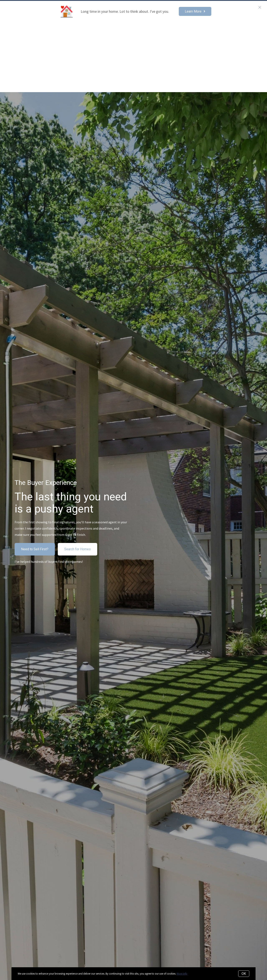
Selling (195, 32)
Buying (176, 32)
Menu (251, 32)
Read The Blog (220, 32)
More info (182, 974)
